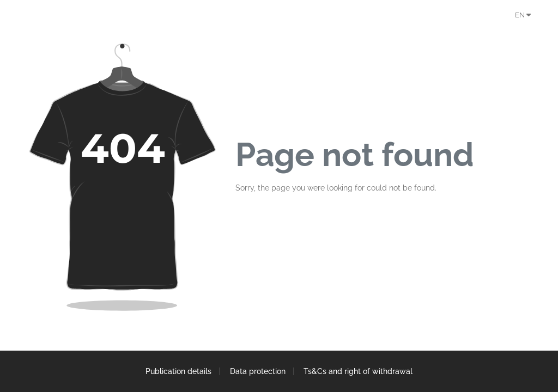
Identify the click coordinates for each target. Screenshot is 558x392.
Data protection (258, 371)
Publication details (178, 371)
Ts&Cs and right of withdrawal (359, 371)
